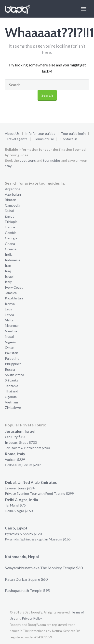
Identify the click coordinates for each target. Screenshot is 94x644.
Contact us (69, 139)
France (10, 227)
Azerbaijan (13, 194)
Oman (10, 347)
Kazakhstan (14, 298)
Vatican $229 (15, 459)
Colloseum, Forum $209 (23, 465)
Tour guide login (73, 133)
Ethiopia (11, 222)
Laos (8, 309)
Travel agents (17, 139)
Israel (9, 276)
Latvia (9, 315)
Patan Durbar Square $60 (26, 579)
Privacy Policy (32, 618)
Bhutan (11, 200)
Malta (9, 320)
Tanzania (12, 386)
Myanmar (12, 325)
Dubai (9, 211)
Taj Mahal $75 (15, 505)
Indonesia (13, 260)
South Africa (14, 375)
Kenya (10, 304)
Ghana (10, 244)
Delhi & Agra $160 (19, 511)
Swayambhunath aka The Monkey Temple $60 (44, 568)
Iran (8, 265)
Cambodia (13, 205)
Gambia (11, 233)
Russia (10, 369)
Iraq (8, 271)
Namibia (11, 331)
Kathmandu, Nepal (22, 556)
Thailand (12, 391)
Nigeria (10, 342)
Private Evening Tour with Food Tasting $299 (39, 493)
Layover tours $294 (20, 488)
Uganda (11, 397)
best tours (28, 160)
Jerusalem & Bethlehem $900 (27, 448)
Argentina (13, 189)
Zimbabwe (13, 407)
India (9, 254)
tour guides (52, 160)
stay (8, 166)
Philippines (13, 364)
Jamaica (11, 293)
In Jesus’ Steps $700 (21, 442)
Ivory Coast (14, 287)
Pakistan (12, 353)
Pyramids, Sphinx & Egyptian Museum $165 (38, 539)
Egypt (9, 216)
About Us (12, 133)
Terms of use (44, 139)
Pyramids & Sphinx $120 (23, 534)
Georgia (11, 238)
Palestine (12, 358)
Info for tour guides (40, 133)
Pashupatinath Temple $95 (27, 590)
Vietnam (11, 402)
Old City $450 (16, 437)
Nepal (9, 336)
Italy (8, 282)
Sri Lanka (12, 380)
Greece (11, 249)
